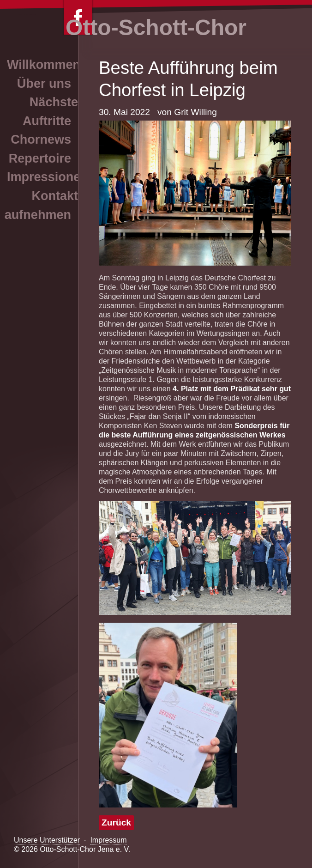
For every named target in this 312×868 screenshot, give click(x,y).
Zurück (116, 822)
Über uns (44, 84)
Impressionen (48, 177)
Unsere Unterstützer (47, 840)
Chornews (41, 140)
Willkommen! (46, 65)
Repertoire (40, 158)
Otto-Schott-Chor (156, 27)
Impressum (108, 840)
